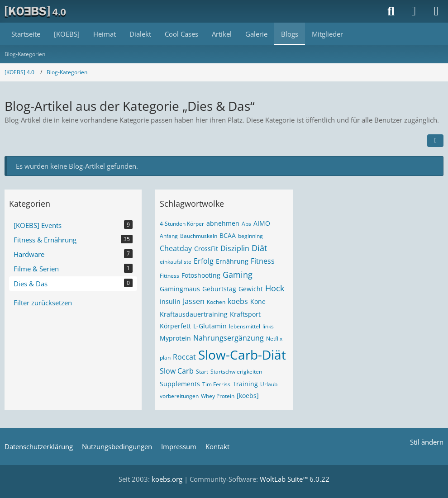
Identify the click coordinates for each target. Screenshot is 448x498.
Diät (259, 248)
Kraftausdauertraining (194, 314)
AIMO (262, 223)
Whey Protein (218, 396)
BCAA (228, 235)
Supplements (180, 384)
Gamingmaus (180, 289)
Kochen (216, 302)
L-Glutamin (210, 326)
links (268, 326)
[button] (435, 141)
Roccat (184, 357)
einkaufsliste (176, 262)
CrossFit (206, 249)
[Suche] (391, 11)
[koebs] (248, 396)
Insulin (170, 301)
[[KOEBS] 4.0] (36, 11)
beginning (250, 236)
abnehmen (223, 223)
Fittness (169, 276)
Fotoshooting (201, 275)
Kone (258, 301)
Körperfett (175, 326)
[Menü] (436, 11)
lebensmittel (245, 326)
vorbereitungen (179, 396)
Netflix (274, 339)
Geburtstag (219, 289)
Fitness (263, 261)
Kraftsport (245, 314)
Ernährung (232, 261)
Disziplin (235, 248)
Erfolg (204, 261)
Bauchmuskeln (199, 236)
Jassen (194, 301)
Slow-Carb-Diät (242, 355)
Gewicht (251, 289)
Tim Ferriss (216, 384)
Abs (246, 224)
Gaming (238, 275)
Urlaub (269, 384)
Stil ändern (427, 442)
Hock (275, 288)
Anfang (169, 236)
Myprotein (175, 338)
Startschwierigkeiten (236, 372)
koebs (238, 301)
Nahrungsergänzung (229, 338)
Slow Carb (177, 371)
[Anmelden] (414, 11)
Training (245, 384)
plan (165, 358)
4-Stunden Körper (182, 224)
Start (202, 372)
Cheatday (176, 248)
